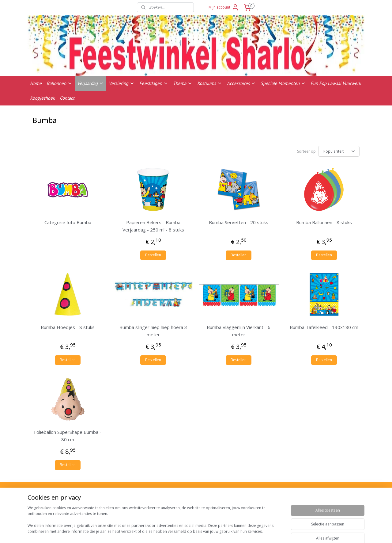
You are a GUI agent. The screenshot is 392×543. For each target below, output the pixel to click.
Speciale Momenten (283, 83)
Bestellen (153, 254)
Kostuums (210, 83)
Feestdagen (154, 83)
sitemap (220, 532)
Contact (67, 98)
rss (233, 532)
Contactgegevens (318, 509)
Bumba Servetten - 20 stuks (239, 221)
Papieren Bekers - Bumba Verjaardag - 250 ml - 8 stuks (153, 225)
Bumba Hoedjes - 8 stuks (68, 326)
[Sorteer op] (339, 151)
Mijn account (224, 7)
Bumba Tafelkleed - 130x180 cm (324, 326)
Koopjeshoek (42, 98)
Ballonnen (59, 83)
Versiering (122, 83)
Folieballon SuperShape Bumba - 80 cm (68, 435)
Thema (183, 83)
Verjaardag (90, 83)
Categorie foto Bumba (68, 221)
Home (36, 83)
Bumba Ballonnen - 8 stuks (324, 221)
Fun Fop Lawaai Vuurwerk (336, 83)
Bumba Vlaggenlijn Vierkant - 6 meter (239, 330)
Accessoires (241, 83)
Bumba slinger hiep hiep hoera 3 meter (153, 330)
